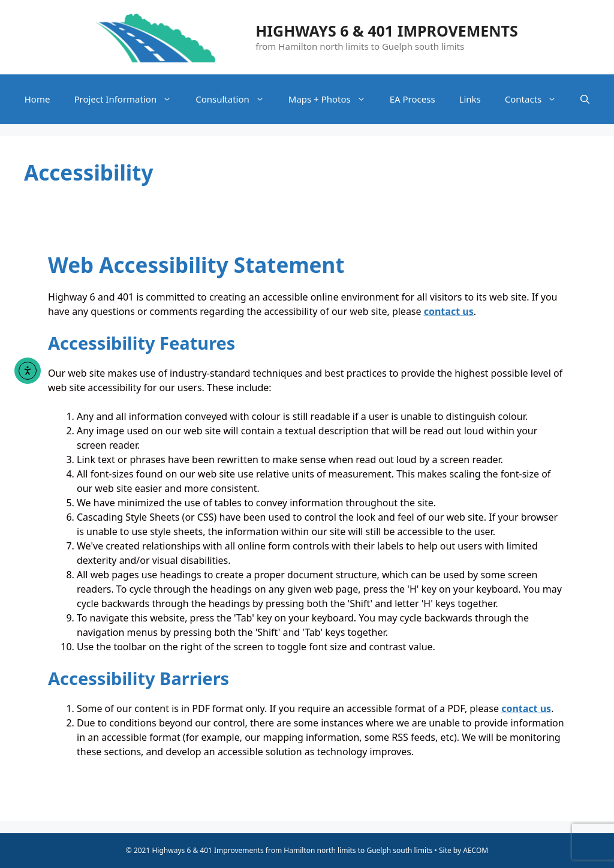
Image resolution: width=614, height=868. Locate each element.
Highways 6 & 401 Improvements (387, 31)
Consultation (236, 99)
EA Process (413, 99)
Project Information (129, 99)
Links (470, 99)
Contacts (537, 99)
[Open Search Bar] (585, 99)
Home (37, 99)
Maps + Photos (333, 99)
